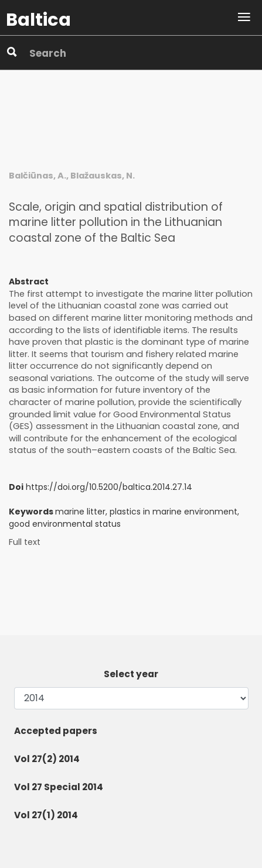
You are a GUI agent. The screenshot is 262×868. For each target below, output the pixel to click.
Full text (25, 542)
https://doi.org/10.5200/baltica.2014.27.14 (109, 487)
